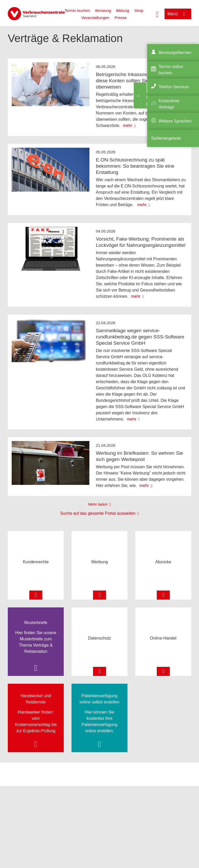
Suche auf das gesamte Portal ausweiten (98, 513)
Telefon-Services (174, 87)
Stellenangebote (166, 138)
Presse (121, 18)
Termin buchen (77, 11)
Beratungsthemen (175, 53)
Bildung (123, 11)
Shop (139, 11)
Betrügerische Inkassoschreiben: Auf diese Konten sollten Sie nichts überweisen (136, 81)
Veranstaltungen (95, 18)
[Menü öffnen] (178, 14)
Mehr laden (98, 504)
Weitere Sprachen (175, 121)
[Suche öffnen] (157, 14)
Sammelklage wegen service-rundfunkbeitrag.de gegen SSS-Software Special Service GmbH (140, 337)
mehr (127, 126)
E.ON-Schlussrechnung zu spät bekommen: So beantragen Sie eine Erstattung (135, 166)
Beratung (103, 11)
